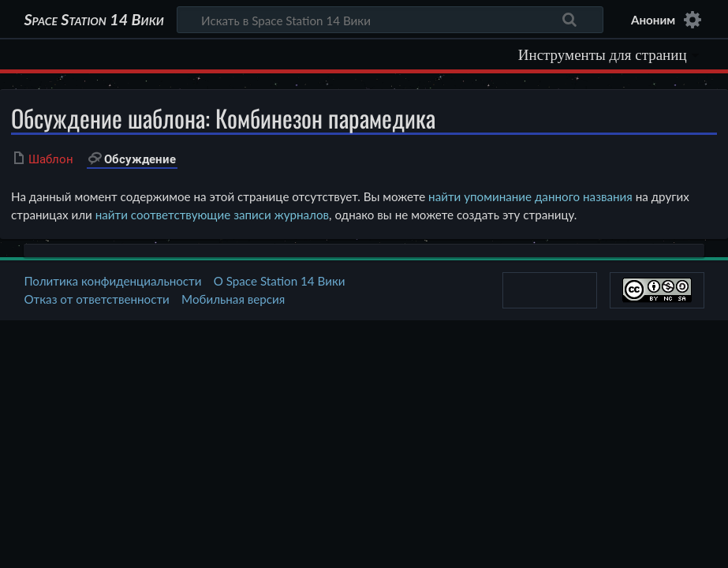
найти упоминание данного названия (530, 196)
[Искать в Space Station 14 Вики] (390, 20)
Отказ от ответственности (96, 299)
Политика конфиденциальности (112, 281)
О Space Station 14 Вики (280, 281)
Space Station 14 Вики (93, 20)
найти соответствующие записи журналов (212, 215)
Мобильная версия (233, 299)
